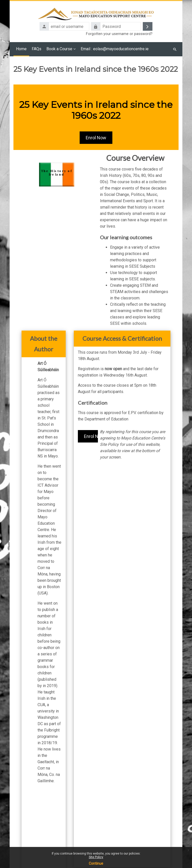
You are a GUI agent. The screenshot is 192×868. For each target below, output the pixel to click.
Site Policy (96, 857)
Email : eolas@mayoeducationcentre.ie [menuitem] (115, 49)
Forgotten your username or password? (119, 34)
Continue (96, 863)
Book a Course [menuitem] (59, 49)
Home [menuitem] (21, 49)
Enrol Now (96, 138)
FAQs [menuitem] (37, 49)
